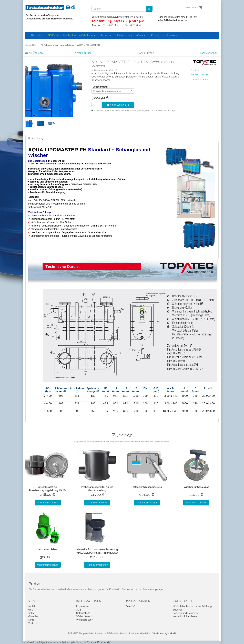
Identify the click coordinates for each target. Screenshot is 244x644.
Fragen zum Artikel (200, 79)
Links (31, 613)
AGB (79, 610)
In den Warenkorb (118, 105)
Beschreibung (36, 138)
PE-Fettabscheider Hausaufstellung (72, 35)
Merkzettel (34, 623)
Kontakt (32, 606)
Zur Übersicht (36, 53)
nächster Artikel (209, 53)
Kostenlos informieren (165, 35)
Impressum (82, 606)
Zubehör (106, 35)
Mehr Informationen (48, 503)
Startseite (36, 35)
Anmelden (191, 7)
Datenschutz (83, 613)
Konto (31, 620)
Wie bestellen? (84, 620)
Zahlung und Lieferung (131, 35)
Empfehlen (196, 70)
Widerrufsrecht (85, 616)
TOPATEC (130, 606)
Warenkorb (34, 616)
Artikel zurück (84, 53)
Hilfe (30, 610)
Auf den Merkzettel (200, 75)
